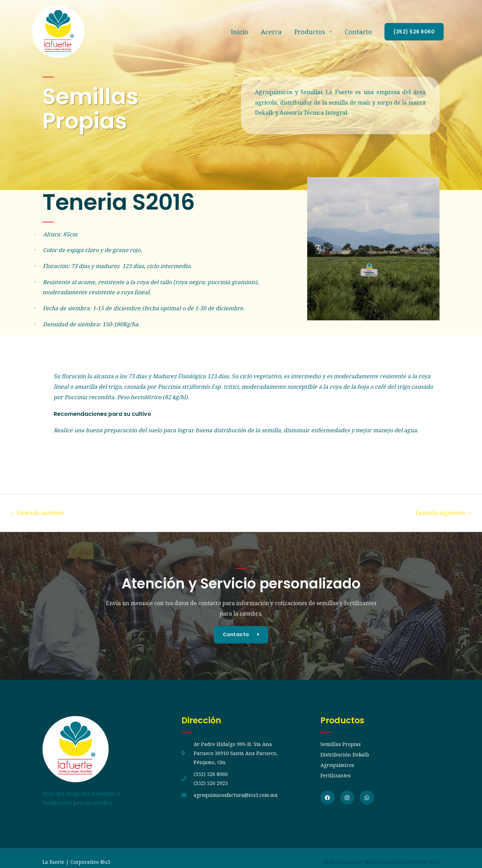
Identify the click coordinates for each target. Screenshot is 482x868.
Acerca (271, 32)
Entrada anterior (38, 513)
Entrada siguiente (443, 513)
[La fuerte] (58, 31)
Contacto (358, 32)
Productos (310, 32)
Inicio (240, 32)
